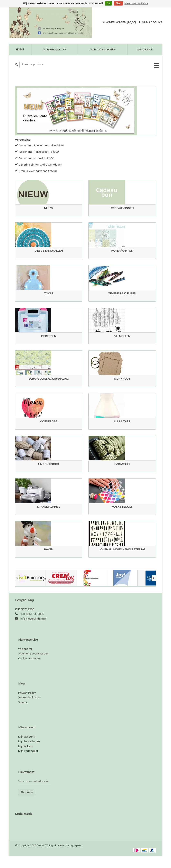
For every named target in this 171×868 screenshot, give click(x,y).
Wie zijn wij (145, 50)
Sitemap (23, 702)
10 (106, 131)
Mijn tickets (25, 746)
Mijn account (150, 22)
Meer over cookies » (136, 3)
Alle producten (55, 50)
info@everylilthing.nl (34, 619)
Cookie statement (30, 658)
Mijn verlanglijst (28, 751)
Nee (118, 3)
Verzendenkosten (30, 697)
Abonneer (27, 792)
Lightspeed (76, 845)
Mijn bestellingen (29, 741)
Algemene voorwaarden (33, 654)
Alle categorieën (103, 50)
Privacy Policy (27, 693)
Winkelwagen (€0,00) (120, 22)
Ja (108, 3)
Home (20, 50)
